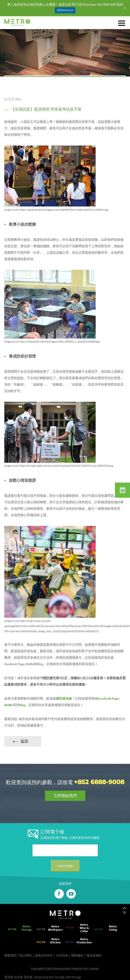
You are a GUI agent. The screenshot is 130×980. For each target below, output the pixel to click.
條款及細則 (94, 955)
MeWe (8, 705)
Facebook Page (108, 698)
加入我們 (26, 955)
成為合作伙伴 (44, 955)
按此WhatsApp (65, 10)
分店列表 (62, 955)
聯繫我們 (10, 955)
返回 (24, 741)
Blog (22, 705)
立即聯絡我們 (65, 796)
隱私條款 (77, 955)
